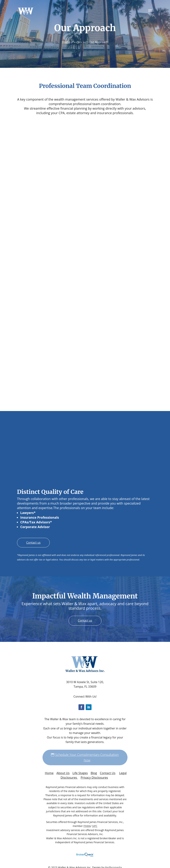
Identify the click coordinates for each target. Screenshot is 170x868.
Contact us (33, 543)
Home (49, 773)
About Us (63, 773)
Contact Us (108, 773)
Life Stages (80, 773)
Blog (94, 773)
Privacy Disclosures (94, 777)
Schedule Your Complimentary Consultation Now (87, 757)
